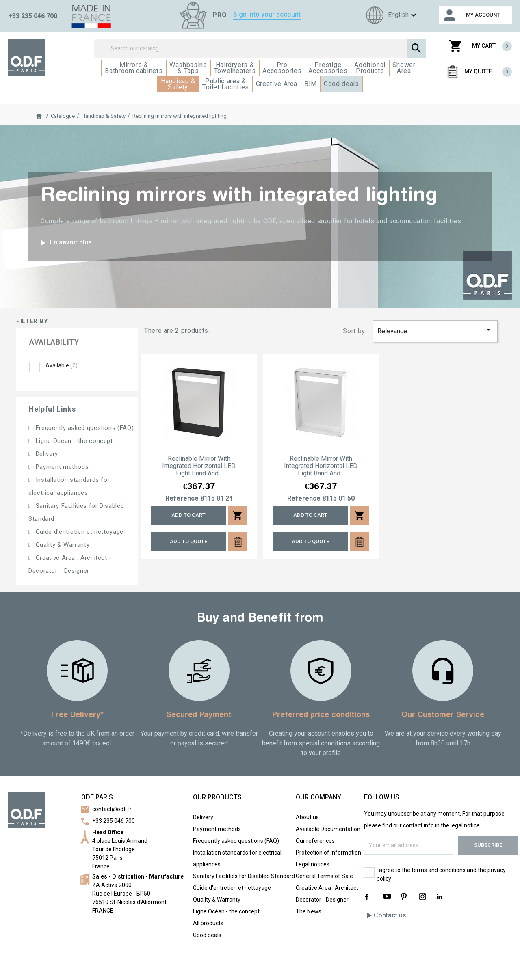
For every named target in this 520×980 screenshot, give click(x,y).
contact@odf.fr (112, 809)
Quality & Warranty (62, 545)
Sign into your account (267, 14)
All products (208, 923)
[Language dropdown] (390, 15)
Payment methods (61, 467)
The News (309, 911)
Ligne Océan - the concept (73, 441)
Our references (315, 841)
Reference (182, 499)
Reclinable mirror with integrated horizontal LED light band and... (199, 466)
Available (62, 365)
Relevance (435, 330)
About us (307, 817)
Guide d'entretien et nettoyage (79, 532)
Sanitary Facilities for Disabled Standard (244, 876)
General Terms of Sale (324, 876)
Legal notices (313, 864)
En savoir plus (65, 243)
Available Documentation (328, 829)
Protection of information (328, 853)
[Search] (260, 48)
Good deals (207, 935)
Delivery (46, 454)
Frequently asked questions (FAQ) (84, 428)
